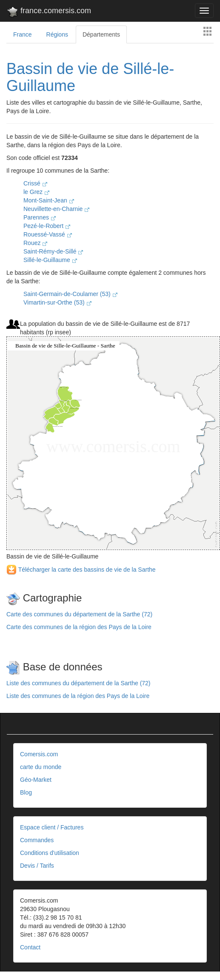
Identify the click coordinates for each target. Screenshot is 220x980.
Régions (57, 34)
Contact (30, 947)
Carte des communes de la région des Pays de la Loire (79, 627)
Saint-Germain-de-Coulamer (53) (70, 294)
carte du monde (41, 767)
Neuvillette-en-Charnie (56, 209)
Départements (101, 34)
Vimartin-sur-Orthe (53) (57, 302)
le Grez (36, 192)
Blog (26, 792)
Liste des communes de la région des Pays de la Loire (78, 696)
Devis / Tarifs (37, 866)
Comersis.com (39, 754)
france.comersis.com (49, 12)
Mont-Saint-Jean (49, 200)
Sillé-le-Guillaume (50, 260)
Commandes (37, 840)
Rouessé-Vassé (48, 234)
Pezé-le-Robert (47, 226)
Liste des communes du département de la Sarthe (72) (79, 683)
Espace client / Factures (52, 827)
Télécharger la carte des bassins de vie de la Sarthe (81, 570)
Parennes (40, 217)
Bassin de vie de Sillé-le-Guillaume (90, 77)
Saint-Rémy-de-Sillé (53, 251)
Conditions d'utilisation (50, 853)
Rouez (35, 243)
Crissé (35, 183)
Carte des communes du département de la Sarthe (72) (79, 614)
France (23, 34)
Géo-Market (36, 780)
